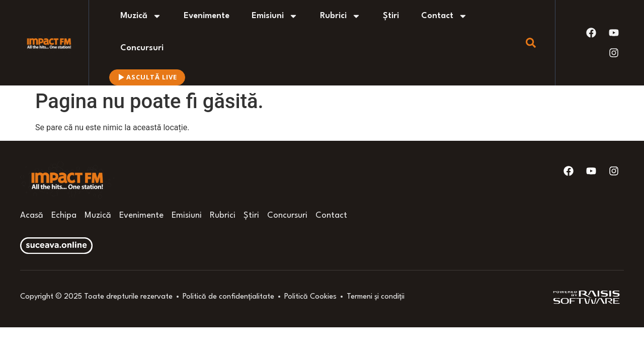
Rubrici (340, 16)
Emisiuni (275, 16)
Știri (391, 16)
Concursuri (142, 48)
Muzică (141, 16)
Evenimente (207, 16)
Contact (444, 16)
